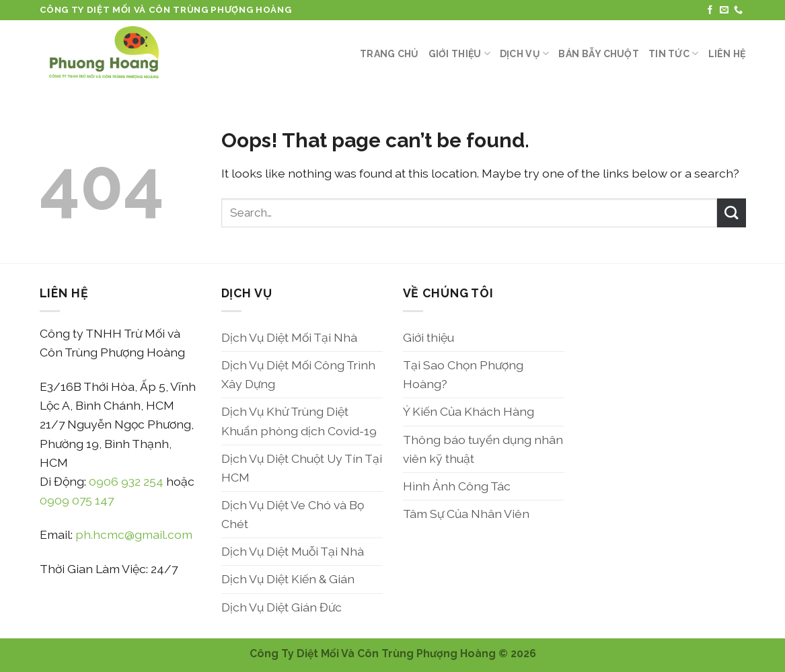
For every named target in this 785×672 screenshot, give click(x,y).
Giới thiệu (459, 53)
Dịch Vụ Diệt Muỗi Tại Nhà (293, 551)
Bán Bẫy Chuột (599, 54)
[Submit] (732, 213)
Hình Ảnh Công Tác (457, 486)
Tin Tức (673, 53)
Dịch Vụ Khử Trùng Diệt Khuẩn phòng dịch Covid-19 (299, 421)
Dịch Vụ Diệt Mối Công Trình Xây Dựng (298, 374)
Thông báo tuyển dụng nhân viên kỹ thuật (483, 449)
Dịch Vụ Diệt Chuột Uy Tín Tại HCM (302, 468)
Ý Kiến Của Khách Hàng (469, 411)
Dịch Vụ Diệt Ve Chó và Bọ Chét (293, 514)
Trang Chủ (389, 54)
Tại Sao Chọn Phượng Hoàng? (463, 374)
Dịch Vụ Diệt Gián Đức (282, 607)
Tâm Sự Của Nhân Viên (466, 514)
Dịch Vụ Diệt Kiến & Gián (288, 579)
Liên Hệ (727, 54)
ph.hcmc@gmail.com (134, 534)
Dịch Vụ (524, 53)
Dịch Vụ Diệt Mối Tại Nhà (289, 337)
